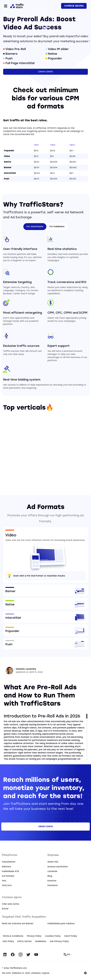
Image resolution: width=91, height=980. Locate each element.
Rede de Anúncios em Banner (18, 924)
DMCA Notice (25, 941)
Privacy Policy (34, 936)
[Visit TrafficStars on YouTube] (36, 955)
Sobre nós (53, 862)
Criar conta (46, 72)
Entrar (5, 909)
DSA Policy (8, 941)
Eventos (52, 881)
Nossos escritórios (58, 867)
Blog (50, 876)
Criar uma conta (10, 904)
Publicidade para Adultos (61, 924)
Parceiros (53, 885)
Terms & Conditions (13, 936)
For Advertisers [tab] (35, 227)
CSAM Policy (71, 936)
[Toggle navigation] (6, 6)
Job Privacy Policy (59, 941)
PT (67, 955)
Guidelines (41, 941)
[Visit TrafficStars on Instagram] (21, 955)
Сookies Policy (53, 936)
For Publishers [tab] (57, 227)
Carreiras (52, 871)
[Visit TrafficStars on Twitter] (28, 955)
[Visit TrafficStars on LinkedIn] (5, 955)
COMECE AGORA (74, 6)
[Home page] (17, 6)
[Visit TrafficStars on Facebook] (13, 955)
